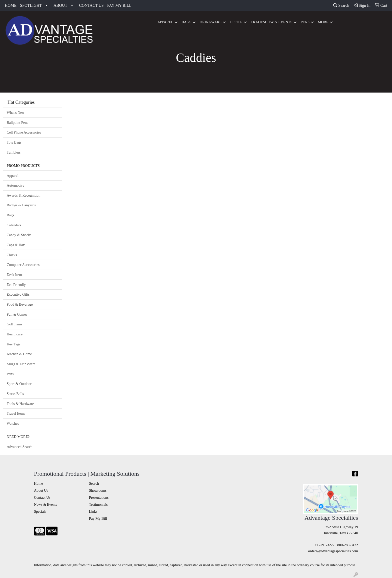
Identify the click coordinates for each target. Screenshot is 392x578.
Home (38, 483)
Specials (40, 511)
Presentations (99, 497)
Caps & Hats (16, 245)
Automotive (15, 185)
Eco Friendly (16, 285)
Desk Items (15, 275)
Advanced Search (20, 447)
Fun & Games (17, 314)
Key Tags (14, 344)
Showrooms (98, 490)
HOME (11, 5)
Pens (305, 22)
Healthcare (15, 334)
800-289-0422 (348, 545)
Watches (13, 423)
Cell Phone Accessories (24, 132)
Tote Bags (14, 142)
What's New (16, 113)
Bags (186, 22)
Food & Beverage (20, 304)
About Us (41, 490)
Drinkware (210, 22)
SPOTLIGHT (31, 5)
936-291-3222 (324, 545)
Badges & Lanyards (21, 205)
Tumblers (14, 152)
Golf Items (15, 324)
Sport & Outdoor (19, 384)
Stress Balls (15, 394)
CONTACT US (91, 5)
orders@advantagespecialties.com (333, 551)
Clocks (12, 255)
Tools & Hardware (20, 404)
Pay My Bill (98, 518)
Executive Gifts (18, 294)
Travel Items (16, 413)
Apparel (165, 22)
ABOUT (60, 5)
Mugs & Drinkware (21, 364)
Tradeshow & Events (272, 22)
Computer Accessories (23, 265)
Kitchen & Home (19, 354)
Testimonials (98, 504)
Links (93, 511)
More (323, 22)
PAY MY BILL (119, 5)
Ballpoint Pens (17, 123)
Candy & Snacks (19, 235)
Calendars (14, 225)
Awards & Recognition (24, 195)
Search (341, 5)
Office (236, 22)
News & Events (45, 504)
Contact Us (42, 497)
